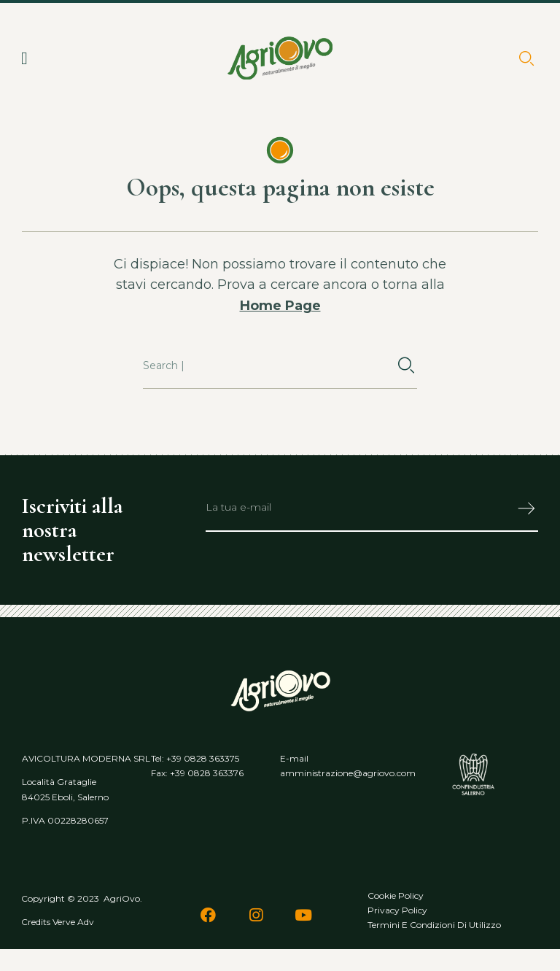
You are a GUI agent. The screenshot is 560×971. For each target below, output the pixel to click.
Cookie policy (396, 895)
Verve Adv (73, 922)
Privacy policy (397, 910)
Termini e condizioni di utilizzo (434, 925)
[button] (24, 58)
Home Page (280, 306)
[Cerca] (407, 366)
